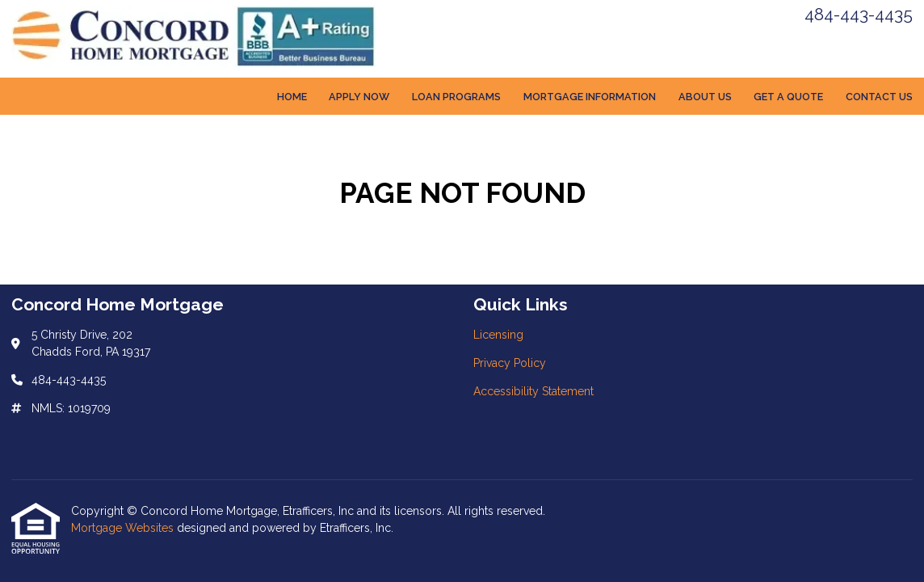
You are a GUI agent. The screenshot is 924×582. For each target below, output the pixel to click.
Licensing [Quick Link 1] (498, 335)
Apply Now (359, 97)
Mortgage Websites (124, 528)
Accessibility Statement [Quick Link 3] (533, 391)
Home (292, 97)
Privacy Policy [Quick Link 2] (510, 363)
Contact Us (879, 97)
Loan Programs (456, 97)
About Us (705, 97)
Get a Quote (788, 97)
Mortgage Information (590, 97)
